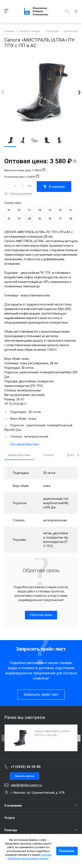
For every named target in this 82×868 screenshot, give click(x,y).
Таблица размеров (21, 194)
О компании (13, 806)
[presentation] (3, 92)
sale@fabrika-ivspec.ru (26, 785)
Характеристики (19, 455)
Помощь (11, 830)
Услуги (9, 818)
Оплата (49, 455)
